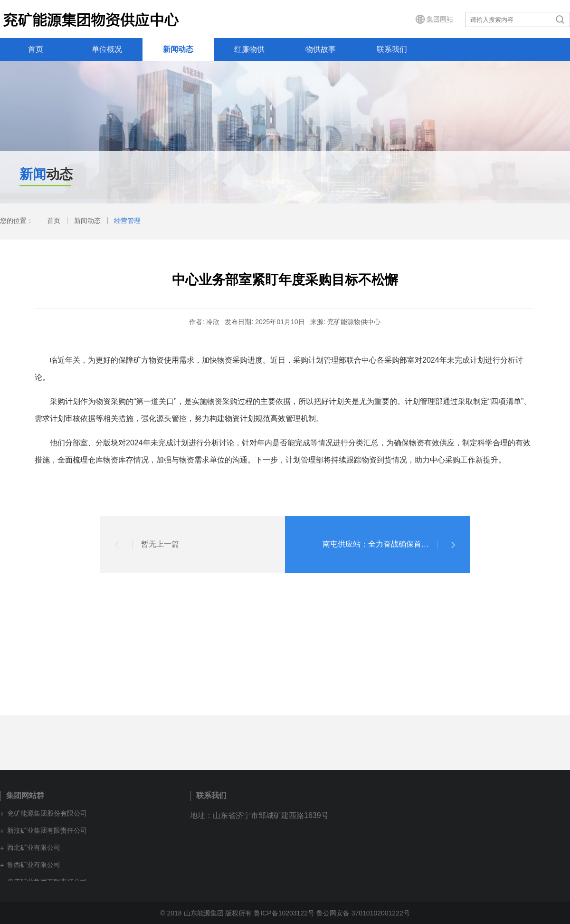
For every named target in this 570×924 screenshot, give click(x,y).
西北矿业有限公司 (34, 847)
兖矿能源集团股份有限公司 (47, 813)
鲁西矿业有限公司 (34, 865)
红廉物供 (249, 49)
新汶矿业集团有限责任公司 (47, 830)
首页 (36, 49)
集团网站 (440, 19)
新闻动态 (178, 49)
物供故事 (321, 49)
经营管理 (127, 221)
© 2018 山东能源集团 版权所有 (206, 913)
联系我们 (392, 49)
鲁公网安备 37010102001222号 (363, 913)
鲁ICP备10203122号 (284, 913)
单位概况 (107, 49)
